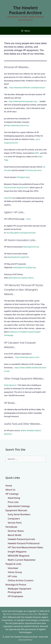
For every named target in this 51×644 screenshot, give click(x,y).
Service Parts (15, 523)
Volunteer (13, 568)
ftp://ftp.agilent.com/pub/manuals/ (21, 233)
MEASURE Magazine (19, 556)
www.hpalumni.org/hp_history (21, 278)
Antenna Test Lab (28, 614)
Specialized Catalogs (19, 506)
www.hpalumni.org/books (18, 257)
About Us (10, 490)
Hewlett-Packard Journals (21, 539)
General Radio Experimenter (16, 187)
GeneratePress (26, 640)
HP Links (12, 576)
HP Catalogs (12, 494)
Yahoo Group (15, 572)
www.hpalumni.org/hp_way (25, 267)
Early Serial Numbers (19, 514)
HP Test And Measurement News (25, 547)
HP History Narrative (33, 170)
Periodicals (11, 527)
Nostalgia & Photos (16, 585)
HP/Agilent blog (23, 177)
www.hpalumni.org (31, 247)
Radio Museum (10, 385)
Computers (14, 519)
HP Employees (15, 596)
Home (9, 486)
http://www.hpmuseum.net (17, 125)
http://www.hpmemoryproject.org (23, 101)
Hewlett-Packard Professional (24, 543)
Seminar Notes (16, 531)
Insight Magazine (17, 552)
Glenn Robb (12, 614)
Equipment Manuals (16, 510)
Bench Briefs (15, 535)
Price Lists (13, 502)
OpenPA (8, 198)
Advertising (14, 498)
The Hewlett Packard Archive (26, 10)
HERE (37, 153)
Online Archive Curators (21, 580)
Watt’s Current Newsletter (22, 560)
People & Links (13, 564)
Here (29, 219)
